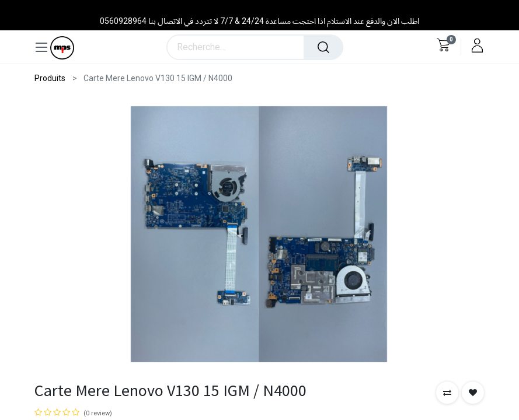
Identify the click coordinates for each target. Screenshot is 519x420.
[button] (447, 393)
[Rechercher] (323, 47)
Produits (50, 78)
